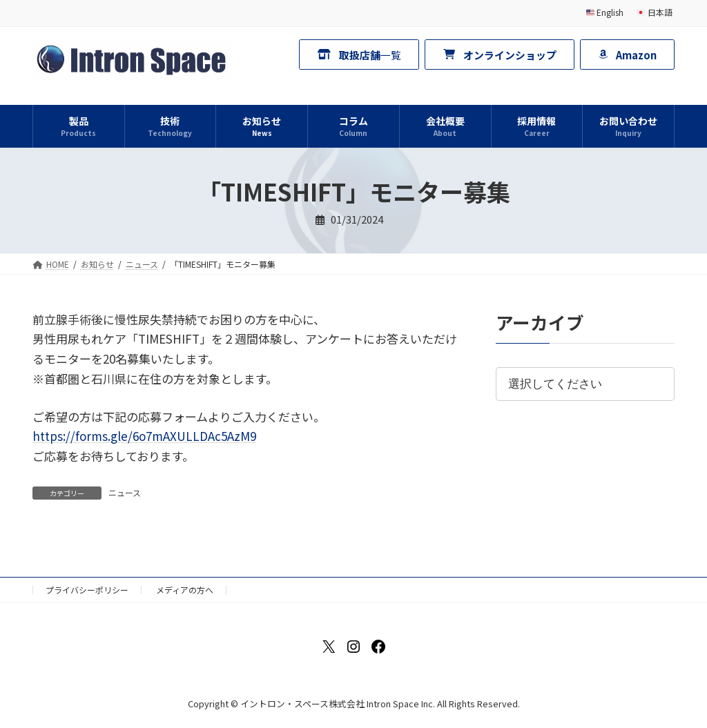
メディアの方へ (185, 590)
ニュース (125, 492)
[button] (359, 54)
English (605, 12)
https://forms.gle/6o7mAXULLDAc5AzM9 (144, 436)
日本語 (655, 12)
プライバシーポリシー (87, 590)
